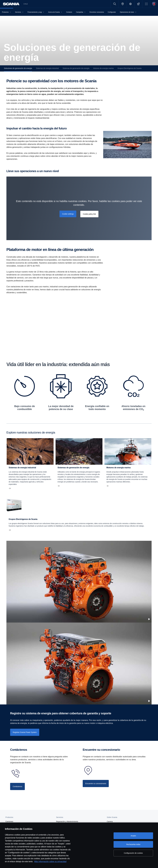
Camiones (9, 821)
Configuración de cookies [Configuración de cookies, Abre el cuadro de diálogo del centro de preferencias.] (133, 853)
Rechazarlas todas (133, 844)
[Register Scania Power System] (25, 732)
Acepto (133, 836)
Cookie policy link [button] (89, 214)
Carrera (110, 821)
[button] (146, 4)
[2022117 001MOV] (79, 582)
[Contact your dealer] (96, 784)
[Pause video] (149, 619)
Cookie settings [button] (68, 214)
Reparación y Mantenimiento (67, 821)
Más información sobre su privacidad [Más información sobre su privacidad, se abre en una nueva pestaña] (50, 862)
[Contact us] (17, 786)
